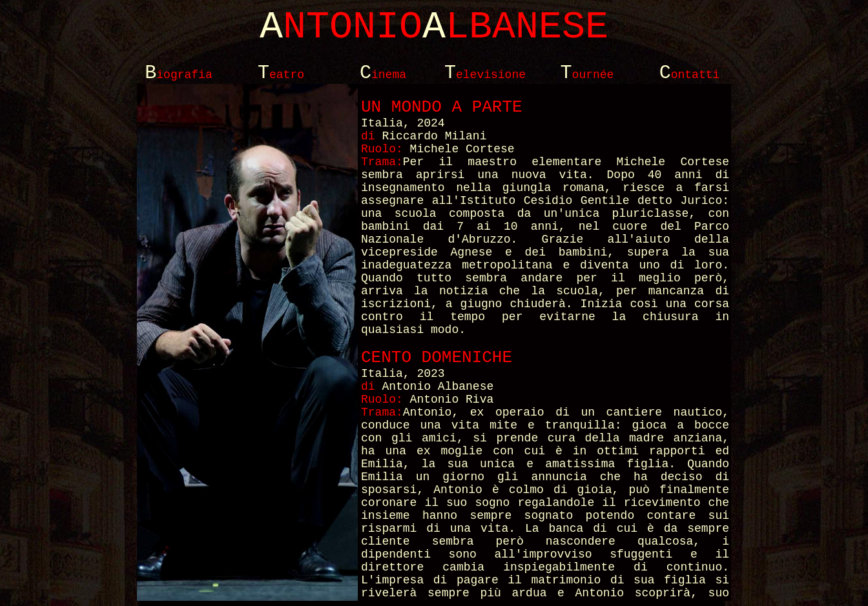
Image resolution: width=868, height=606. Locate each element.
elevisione (485, 75)
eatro (281, 75)
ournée (587, 75)
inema (383, 75)
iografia (178, 75)
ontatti (690, 75)
